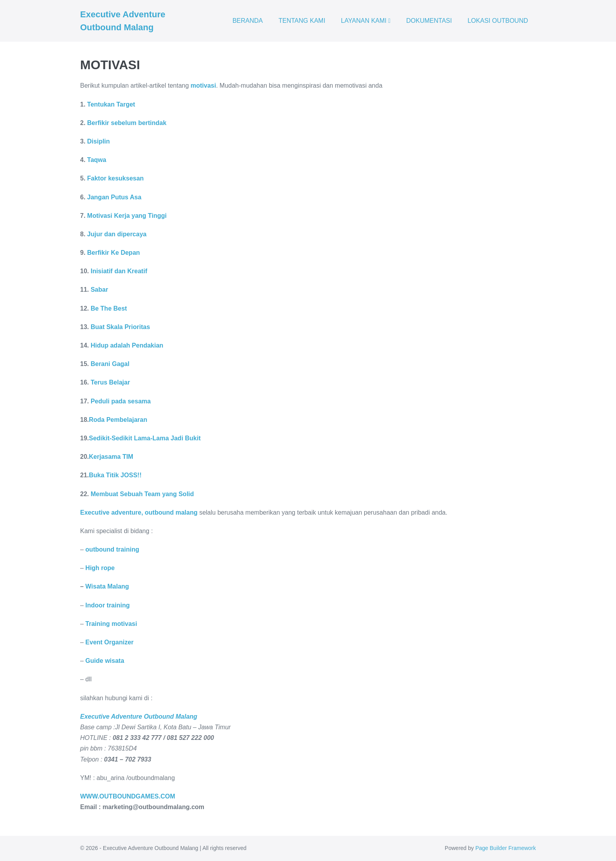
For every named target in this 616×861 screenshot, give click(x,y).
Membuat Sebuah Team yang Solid (142, 494)
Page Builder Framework (506, 848)
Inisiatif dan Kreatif (119, 271)
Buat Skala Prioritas (120, 327)
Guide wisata (105, 661)
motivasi (203, 86)
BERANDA (248, 21)
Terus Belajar (110, 382)
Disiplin (99, 141)
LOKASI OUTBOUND (498, 21)
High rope (100, 568)
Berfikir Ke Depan (114, 253)
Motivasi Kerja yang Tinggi (127, 216)
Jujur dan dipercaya (117, 234)
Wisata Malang (107, 586)
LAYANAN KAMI (366, 21)
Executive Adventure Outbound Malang (139, 717)
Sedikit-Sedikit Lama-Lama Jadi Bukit (145, 438)
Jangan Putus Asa (114, 197)
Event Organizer (109, 642)
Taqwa (97, 160)
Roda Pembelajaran (118, 420)
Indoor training (107, 605)
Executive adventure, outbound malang (139, 512)
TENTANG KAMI (302, 21)
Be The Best (109, 308)
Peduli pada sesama (120, 401)
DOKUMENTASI (429, 21)
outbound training (112, 549)
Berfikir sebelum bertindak (127, 123)
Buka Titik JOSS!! (115, 475)
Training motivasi (111, 624)
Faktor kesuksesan (115, 178)
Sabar (98, 290)
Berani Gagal (110, 364)
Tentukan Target (111, 104)
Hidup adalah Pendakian (127, 345)
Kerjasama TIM (111, 457)
